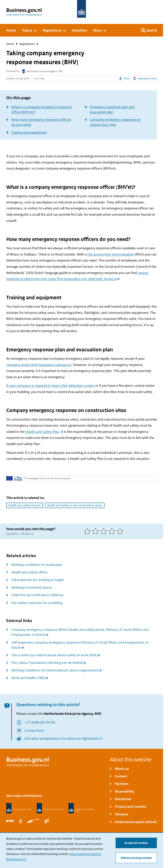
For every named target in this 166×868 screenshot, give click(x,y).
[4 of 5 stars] (113, 531)
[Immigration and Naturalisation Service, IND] (81, 808)
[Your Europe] (14, 478)
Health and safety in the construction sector (75, 505)
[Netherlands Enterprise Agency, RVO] (19, 808)
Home (10, 44)
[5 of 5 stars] (121, 531)
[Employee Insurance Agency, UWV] (47, 821)
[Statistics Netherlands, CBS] (20, 821)
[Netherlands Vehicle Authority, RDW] (33, 821)
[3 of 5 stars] (105, 531)
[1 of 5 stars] (88, 531)
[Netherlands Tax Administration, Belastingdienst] (50, 808)
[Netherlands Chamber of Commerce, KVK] (10, 821)
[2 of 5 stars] (96, 531)
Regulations (27, 44)
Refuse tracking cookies (136, 858)
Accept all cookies (136, 843)
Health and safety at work (24, 505)
